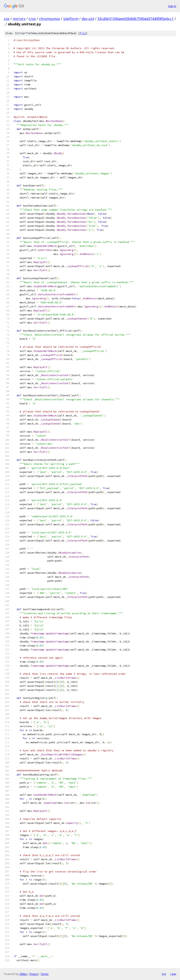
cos (7, 19)
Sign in (172, 6)
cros (32, 19)
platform (71, 19)
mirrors (19, 19)
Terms (44, 974)
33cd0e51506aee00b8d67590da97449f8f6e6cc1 (136, 19)
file (83, 33)
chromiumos (50, 19)
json (173, 974)
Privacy (34, 974)
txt (164, 974)
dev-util (88, 19)
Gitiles (23, 974)
